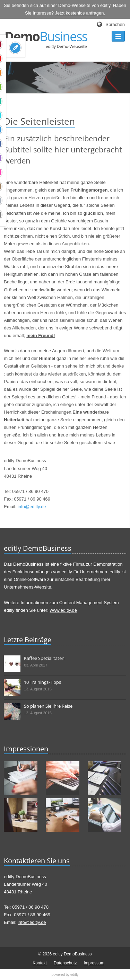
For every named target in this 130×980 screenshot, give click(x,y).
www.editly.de (64, 610)
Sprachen (115, 24)
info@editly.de (32, 507)
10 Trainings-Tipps (42, 682)
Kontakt (40, 963)
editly (74, 975)
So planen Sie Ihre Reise (48, 706)
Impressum (94, 963)
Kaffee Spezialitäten (44, 658)
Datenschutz (65, 963)
